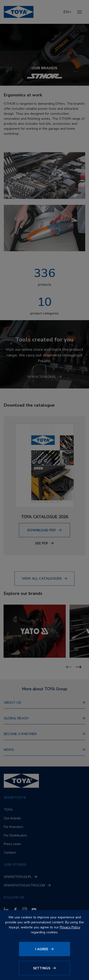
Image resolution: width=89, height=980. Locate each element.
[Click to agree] (44, 949)
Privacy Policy (70, 927)
